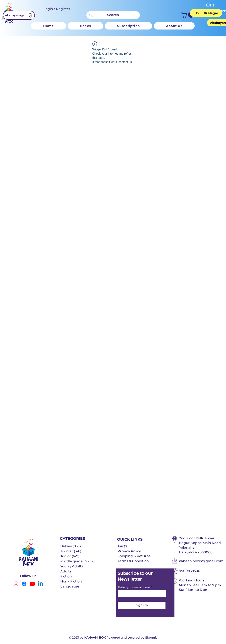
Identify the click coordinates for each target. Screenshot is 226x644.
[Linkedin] (40, 584)
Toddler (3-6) (71, 551)
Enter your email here (134, 587)
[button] (188, 15)
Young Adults (72, 566)
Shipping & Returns (134, 556)
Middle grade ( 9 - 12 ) (78, 561)
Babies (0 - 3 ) (71, 546)
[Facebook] (24, 584)
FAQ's (123, 546)
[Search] (113, 15)
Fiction (66, 576)
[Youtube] (32, 584)
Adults (66, 571)
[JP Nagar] (211, 13)
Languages (70, 586)
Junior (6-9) (70, 556)
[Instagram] (16, 584)
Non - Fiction (71, 581)
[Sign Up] (142, 605)
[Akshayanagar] (19, 15)
